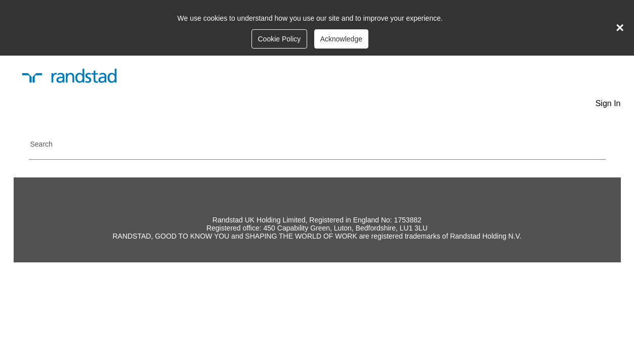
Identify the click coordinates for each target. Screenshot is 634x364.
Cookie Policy (279, 39)
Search (41, 144)
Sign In (608, 103)
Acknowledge (341, 39)
